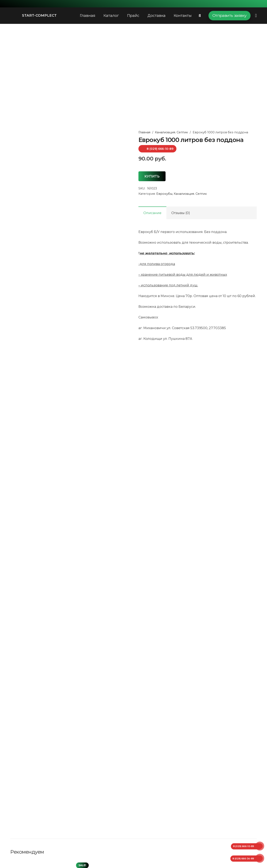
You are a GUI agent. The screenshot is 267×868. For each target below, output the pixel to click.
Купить (152, 176)
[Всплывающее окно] (256, 16)
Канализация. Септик (171, 132)
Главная (144, 132)
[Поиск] (200, 16)
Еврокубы (164, 194)
